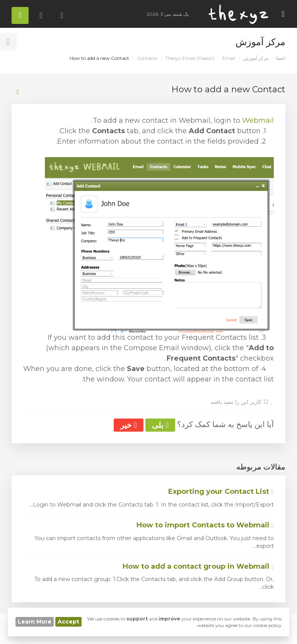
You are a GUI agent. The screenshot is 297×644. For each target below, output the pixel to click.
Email (229, 58)
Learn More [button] (35, 622)
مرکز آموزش (256, 58)
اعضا (281, 58)
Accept (68, 622)
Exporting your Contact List (221, 491)
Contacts (147, 58)
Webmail (258, 120)
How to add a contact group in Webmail (198, 566)
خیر (128, 425)
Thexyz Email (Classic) (190, 58)
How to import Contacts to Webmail (205, 525)
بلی (160, 425)
